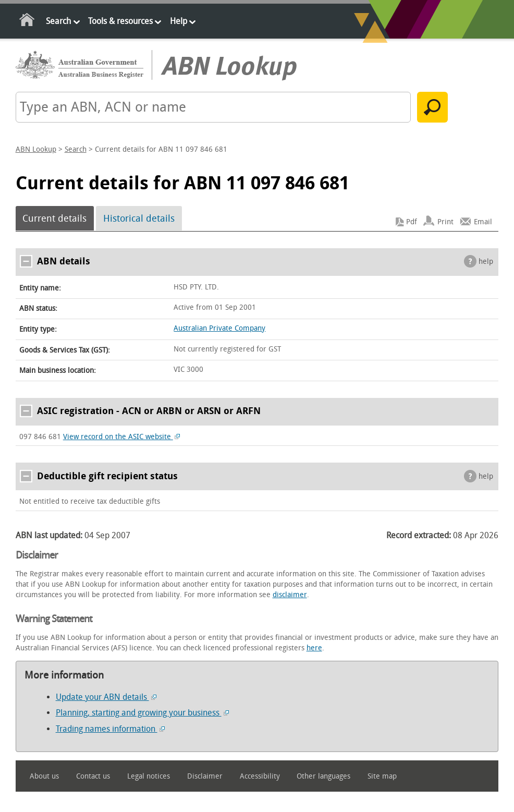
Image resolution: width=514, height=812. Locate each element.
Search (58, 21)
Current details (54, 219)
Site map (382, 776)
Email (483, 222)
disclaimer (290, 595)
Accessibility (260, 776)
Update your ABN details (106, 697)
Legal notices (149, 776)
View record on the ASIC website (122, 437)
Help (179, 21)
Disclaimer (205, 776)
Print (445, 222)
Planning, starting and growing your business (142, 713)
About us (44, 776)
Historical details (139, 219)
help (486, 262)
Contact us (93, 776)
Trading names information (110, 729)
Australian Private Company (219, 328)
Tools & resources (120, 21)
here (314, 648)
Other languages (323, 776)
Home (27, 22)
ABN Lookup (36, 149)
